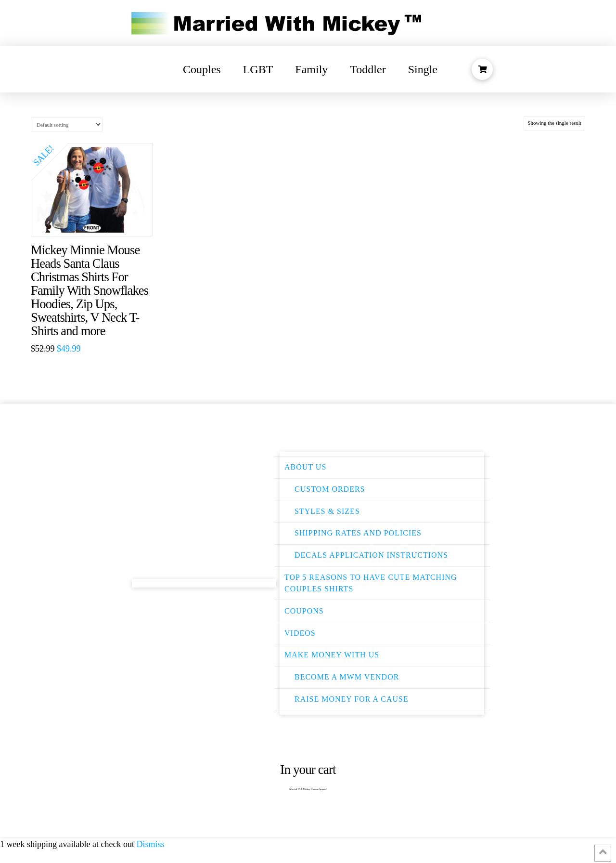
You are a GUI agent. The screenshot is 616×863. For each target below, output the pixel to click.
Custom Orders (330, 489)
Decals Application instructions (371, 555)
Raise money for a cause (352, 699)
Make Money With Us (332, 655)
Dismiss (150, 844)
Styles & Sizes (327, 511)
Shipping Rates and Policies (358, 533)
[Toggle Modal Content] (482, 69)
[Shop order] (67, 124)
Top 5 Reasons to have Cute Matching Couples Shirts (371, 583)
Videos (300, 633)
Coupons (304, 611)
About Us (305, 467)
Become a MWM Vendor (347, 677)
